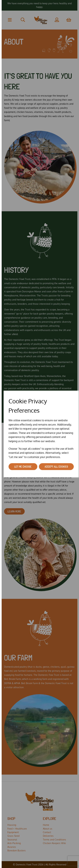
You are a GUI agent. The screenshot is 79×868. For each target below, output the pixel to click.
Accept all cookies (56, 467)
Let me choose (23, 467)
